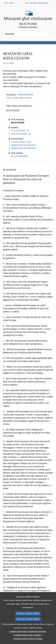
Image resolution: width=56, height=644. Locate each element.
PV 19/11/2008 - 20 (20, 131)
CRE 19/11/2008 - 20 (21, 134)
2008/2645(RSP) (25, 95)
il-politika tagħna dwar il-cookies (27, 640)
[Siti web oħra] (38, 3)
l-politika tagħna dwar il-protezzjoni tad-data (28, 637)
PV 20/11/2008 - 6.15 (21, 142)
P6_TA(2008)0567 (19, 156)
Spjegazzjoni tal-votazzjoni (23, 145)
